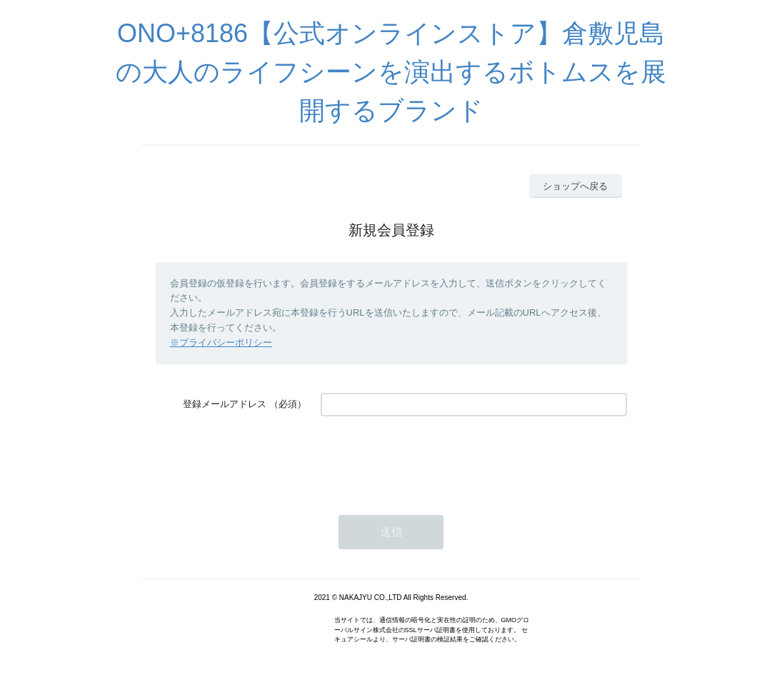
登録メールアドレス (225, 404)
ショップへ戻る (575, 186)
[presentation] (429, 459)
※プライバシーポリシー (221, 342)
